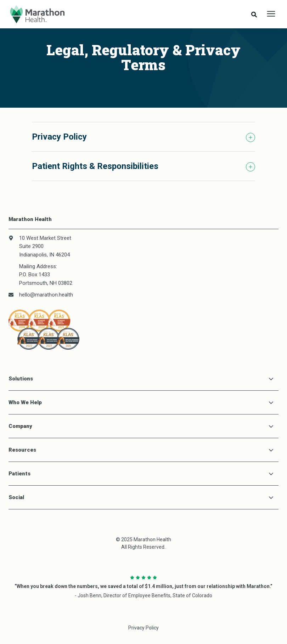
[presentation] (271, 14)
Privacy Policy (143, 628)
